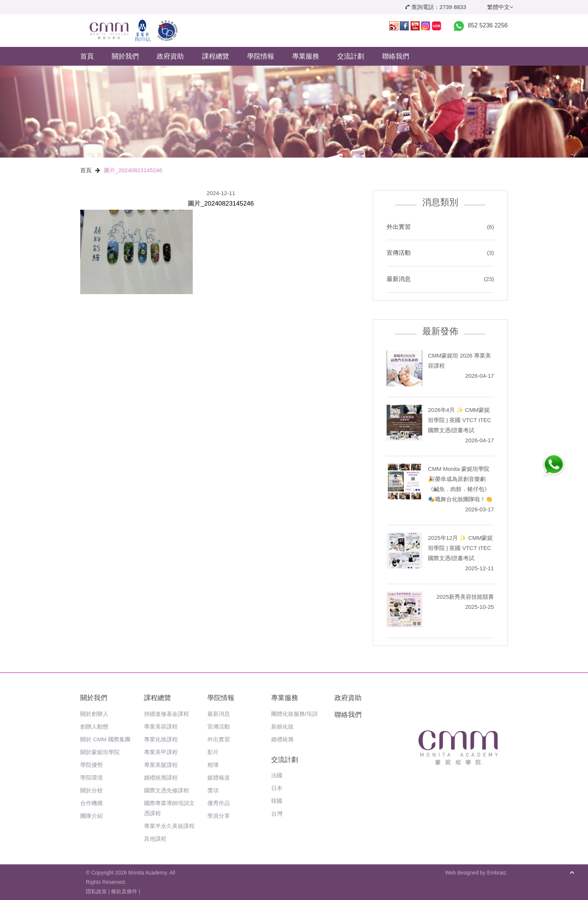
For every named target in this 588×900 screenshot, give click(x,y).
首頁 (87, 56)
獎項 (213, 790)
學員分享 (219, 816)
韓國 (277, 801)
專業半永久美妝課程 (169, 826)
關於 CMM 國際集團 (105, 739)
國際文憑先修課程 (166, 790)
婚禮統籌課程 (161, 778)
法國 (277, 775)
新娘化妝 (282, 726)
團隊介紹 (91, 816)
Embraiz (497, 873)
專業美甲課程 (161, 752)
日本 (277, 788)
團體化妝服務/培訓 (294, 714)
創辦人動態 (94, 726)
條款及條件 (124, 891)
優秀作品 (219, 803)
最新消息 (399, 279)
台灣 (277, 814)
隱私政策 (96, 891)
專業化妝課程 (161, 739)
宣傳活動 (399, 253)
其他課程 (155, 839)
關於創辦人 (94, 714)
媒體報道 (219, 778)
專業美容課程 (161, 726)
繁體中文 (500, 7)
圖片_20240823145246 (133, 170)
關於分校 (91, 790)
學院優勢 (91, 765)
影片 (213, 752)
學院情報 (261, 56)
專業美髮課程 (161, 765)
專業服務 (306, 56)
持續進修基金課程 (166, 714)
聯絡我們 (396, 56)
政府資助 (170, 56)
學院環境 (91, 778)
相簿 (213, 765)
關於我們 (125, 56)
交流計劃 (351, 56)
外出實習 (399, 227)
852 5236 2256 (488, 25)
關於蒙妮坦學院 (100, 752)
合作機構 (91, 803)
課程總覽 (216, 56)
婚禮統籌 (282, 739)
